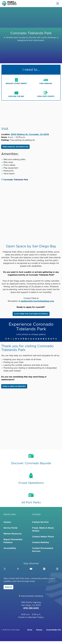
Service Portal (10, 528)
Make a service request (14, 386)
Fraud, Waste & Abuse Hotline (43, 529)
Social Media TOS (54, 630)
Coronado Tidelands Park (16, 180)
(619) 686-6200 (31, 608)
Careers (7, 522)
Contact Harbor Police (43, 537)
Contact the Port (40, 522)
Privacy (39, 630)
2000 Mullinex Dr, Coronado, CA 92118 (30, 134)
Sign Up (8, 587)
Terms (30, 630)
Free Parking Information (15, 147)
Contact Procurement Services (43, 550)
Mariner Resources (13, 534)
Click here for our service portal (31, 314)
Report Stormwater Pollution (13, 541)
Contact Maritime (41, 542)
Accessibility (10, 548)
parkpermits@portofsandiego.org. (38, 301)
